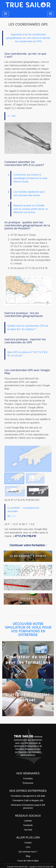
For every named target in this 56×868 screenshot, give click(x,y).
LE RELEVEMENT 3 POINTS (28, 556)
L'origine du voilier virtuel (28, 697)
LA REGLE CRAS (28, 570)
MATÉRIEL (28, 599)
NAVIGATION (28, 585)
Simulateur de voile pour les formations (28, 660)
